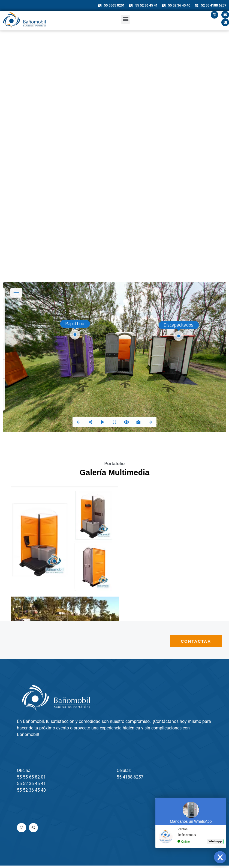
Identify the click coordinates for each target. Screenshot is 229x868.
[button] (126, 21)
